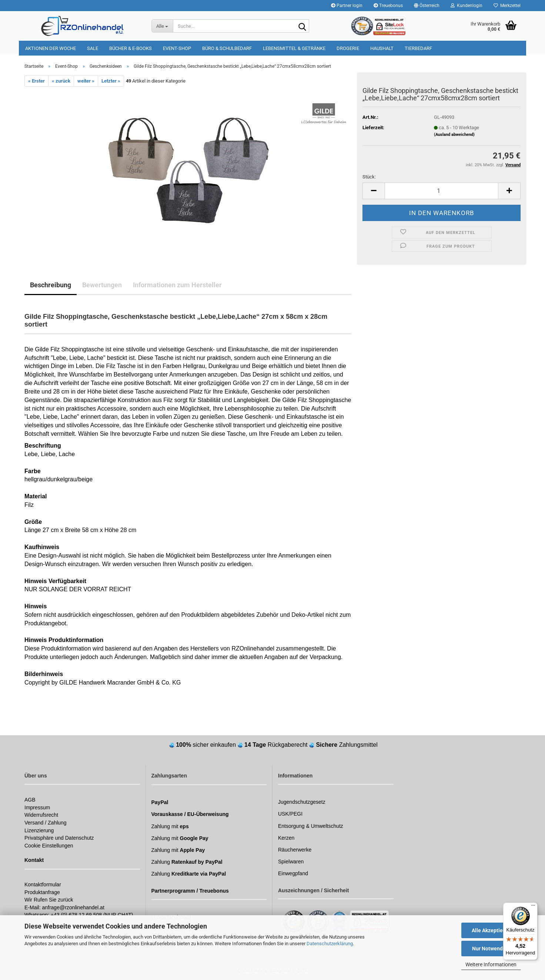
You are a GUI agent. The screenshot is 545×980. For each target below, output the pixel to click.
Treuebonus (388, 6)
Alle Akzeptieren (491, 930)
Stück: (369, 177)
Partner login (347, 6)
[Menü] (533, 907)
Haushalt (382, 48)
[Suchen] (302, 26)
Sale (93, 48)
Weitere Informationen (491, 964)
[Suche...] (162, 26)
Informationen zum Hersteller (177, 285)
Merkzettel (507, 6)
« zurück (61, 81)
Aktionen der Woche (51, 48)
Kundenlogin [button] (467, 6)
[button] (427, 6)
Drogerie (348, 48)
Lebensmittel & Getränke (294, 48)
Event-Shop (177, 48)
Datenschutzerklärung (330, 944)
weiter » (86, 81)
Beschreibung (51, 285)
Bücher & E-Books (131, 48)
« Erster (36, 81)
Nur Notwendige (491, 949)
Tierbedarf (418, 48)
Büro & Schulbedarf (227, 48)
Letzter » (111, 81)
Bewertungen (102, 285)
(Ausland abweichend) (454, 135)
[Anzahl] (442, 191)
